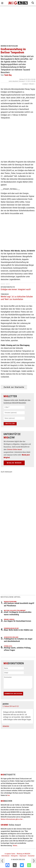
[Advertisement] (18, 25)
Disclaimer (31, 856)
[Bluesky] (26, 866)
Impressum (23, 856)
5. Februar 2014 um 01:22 (11, 706)
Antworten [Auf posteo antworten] (6, 726)
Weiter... (16, 846)
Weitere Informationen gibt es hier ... (12, 819)
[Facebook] (12, 866)
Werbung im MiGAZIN (23, 854)
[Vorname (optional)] (14, 413)
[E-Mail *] (14, 407)
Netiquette (14, 856)
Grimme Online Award (14, 449)
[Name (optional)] (14, 418)
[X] (19, 866)
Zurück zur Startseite (14, 387)
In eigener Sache (10, 854)
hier (9, 795)
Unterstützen (5, 856)
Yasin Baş (8, 75)
